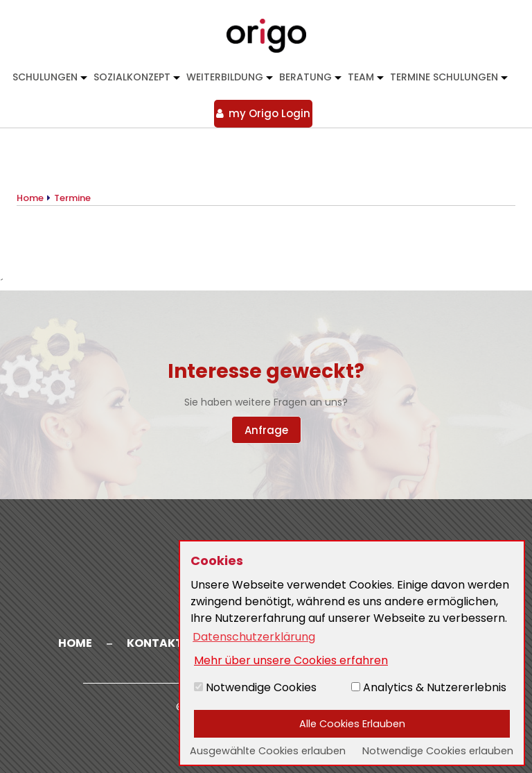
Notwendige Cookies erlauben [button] (438, 751)
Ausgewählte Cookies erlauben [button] (268, 751)
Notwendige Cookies (255, 687)
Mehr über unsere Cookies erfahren (291, 660)
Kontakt (155, 643)
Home (75, 643)
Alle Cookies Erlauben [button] (352, 724)
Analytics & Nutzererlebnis (429, 687)
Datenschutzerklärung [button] (254, 637)
